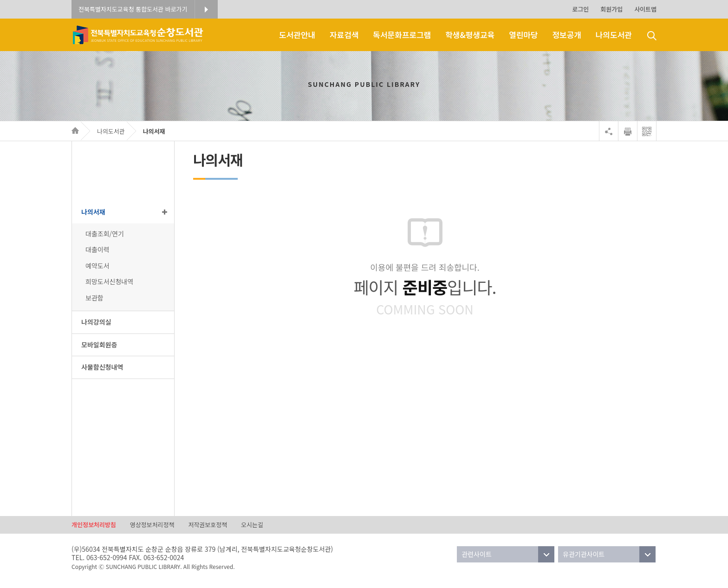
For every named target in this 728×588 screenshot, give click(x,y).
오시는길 (252, 525)
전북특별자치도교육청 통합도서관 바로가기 (133, 9)
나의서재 (154, 131)
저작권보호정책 (208, 525)
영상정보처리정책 (152, 525)
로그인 (580, 9)
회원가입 (611, 9)
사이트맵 (645, 9)
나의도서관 (111, 131)
